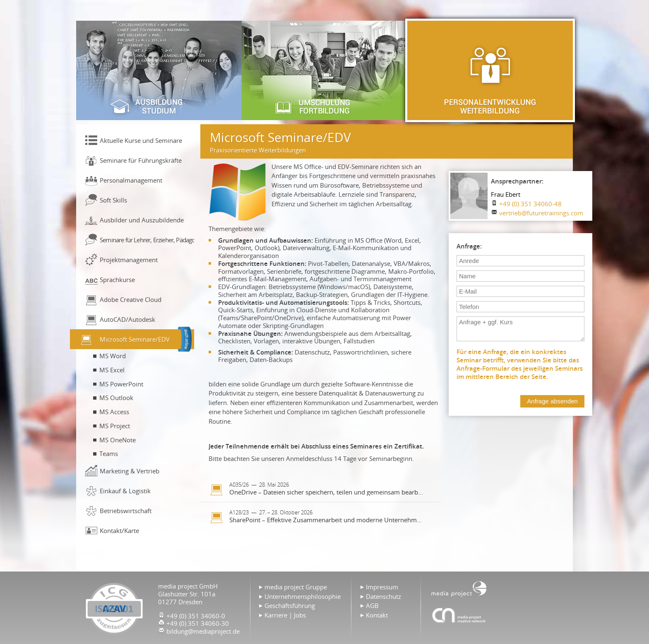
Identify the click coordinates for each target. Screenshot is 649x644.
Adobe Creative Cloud (131, 299)
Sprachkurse (117, 280)
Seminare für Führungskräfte (141, 160)
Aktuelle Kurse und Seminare (141, 140)
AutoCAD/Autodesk (127, 319)
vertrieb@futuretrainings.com (541, 213)
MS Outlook (116, 398)
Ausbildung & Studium (159, 70)
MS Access (114, 412)
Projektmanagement (129, 260)
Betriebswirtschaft (126, 511)
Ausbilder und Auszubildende (142, 220)
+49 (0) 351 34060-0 (196, 616)
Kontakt (377, 615)
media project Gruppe (296, 587)
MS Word (113, 356)
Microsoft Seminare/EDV (135, 339)
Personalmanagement (131, 180)
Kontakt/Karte (119, 531)
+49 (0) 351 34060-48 (530, 204)
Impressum (382, 587)
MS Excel (112, 370)
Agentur (459, 615)
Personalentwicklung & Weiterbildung (490, 70)
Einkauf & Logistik (125, 491)
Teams (109, 453)
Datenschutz (383, 596)
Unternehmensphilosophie (303, 596)
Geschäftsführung (290, 605)
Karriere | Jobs (285, 615)
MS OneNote (118, 440)
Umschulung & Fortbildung (324, 70)
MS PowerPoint (121, 384)
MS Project (115, 426)
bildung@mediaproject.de (203, 631)
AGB (372, 605)
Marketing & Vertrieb (130, 471)
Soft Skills (113, 200)
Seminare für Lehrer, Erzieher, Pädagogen (147, 240)
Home (459, 588)
